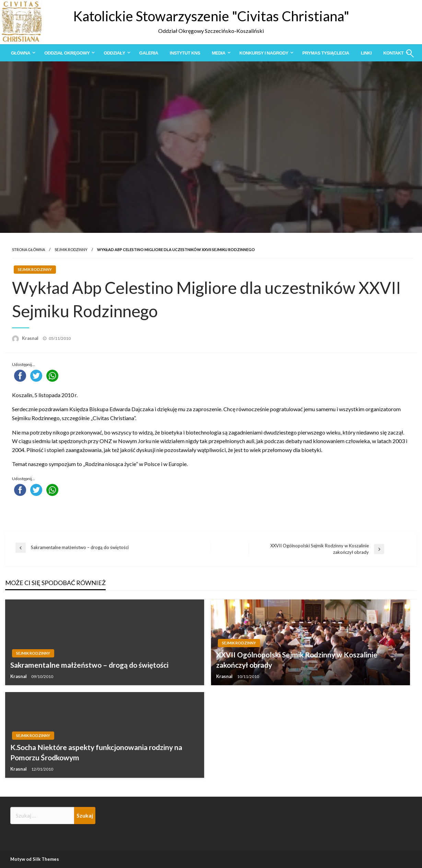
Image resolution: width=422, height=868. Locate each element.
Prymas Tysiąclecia (326, 53)
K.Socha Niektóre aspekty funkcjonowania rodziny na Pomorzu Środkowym (96, 752)
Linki (366, 53)
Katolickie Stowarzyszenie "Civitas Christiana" (211, 16)
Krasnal (31, 338)
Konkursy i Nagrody (264, 53)
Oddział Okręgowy (67, 53)
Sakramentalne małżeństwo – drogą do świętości (89, 665)
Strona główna (28, 249)
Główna (21, 53)
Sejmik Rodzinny (71, 249)
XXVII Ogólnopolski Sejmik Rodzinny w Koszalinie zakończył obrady (297, 659)
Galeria (149, 53)
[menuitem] (22, 53)
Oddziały (114, 53)
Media (218, 53)
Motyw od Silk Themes (35, 859)
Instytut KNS (185, 53)
